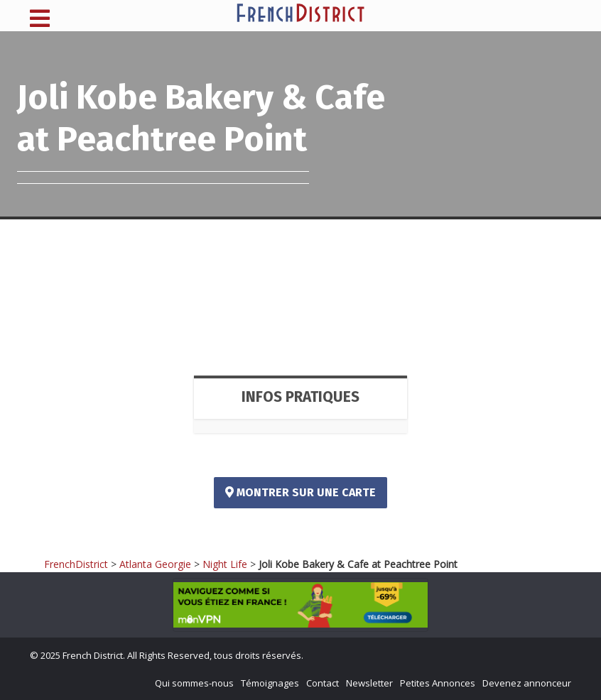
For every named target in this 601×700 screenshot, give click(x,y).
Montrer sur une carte (300, 492)
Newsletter (369, 683)
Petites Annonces (438, 683)
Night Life (225, 564)
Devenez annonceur (527, 683)
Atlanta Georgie (155, 564)
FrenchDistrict (76, 564)
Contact (323, 683)
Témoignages (270, 683)
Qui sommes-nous (194, 683)
